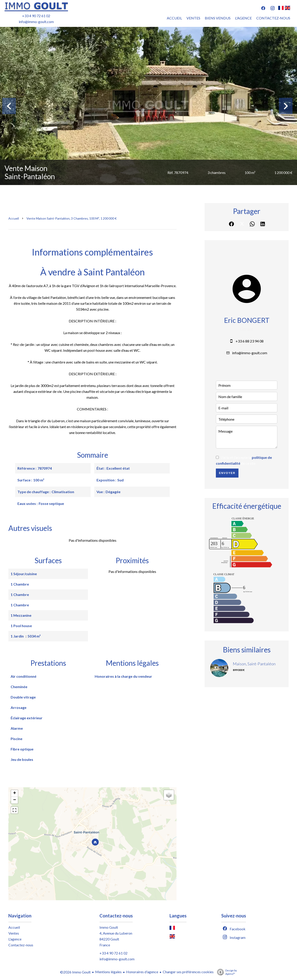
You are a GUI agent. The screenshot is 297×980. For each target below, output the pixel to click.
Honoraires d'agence (142, 972)
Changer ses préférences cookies (188, 972)
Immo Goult (109, 927)
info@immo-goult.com (36, 22)
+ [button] (15, 793)
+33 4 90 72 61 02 (36, 16)
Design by (226, 972)
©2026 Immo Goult (75, 972)
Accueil (14, 218)
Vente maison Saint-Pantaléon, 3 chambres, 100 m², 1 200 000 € (72, 218)
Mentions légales (108, 972)
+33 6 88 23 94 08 (250, 341)
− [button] (15, 800)
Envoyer (227, 473)
